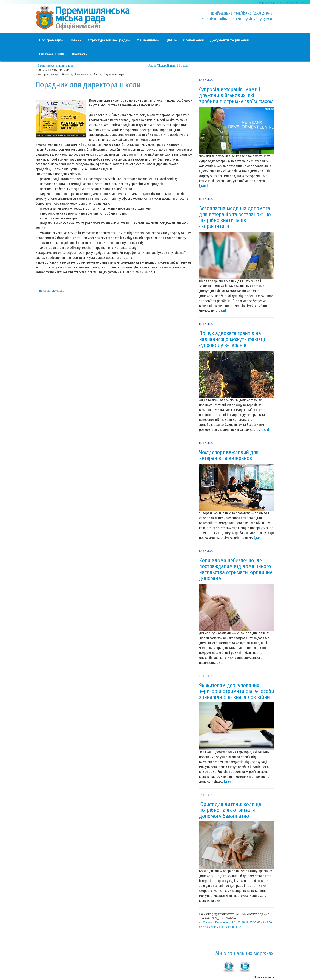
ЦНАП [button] (171, 40)
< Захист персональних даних (55, 66)
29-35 (249, 922)
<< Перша (206, 922)
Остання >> (234, 927)
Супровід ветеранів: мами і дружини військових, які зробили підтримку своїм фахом (236, 96)
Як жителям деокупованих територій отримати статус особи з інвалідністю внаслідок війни (237, 691)
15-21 (233, 922)
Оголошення (193, 40)
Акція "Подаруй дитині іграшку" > (170, 66)
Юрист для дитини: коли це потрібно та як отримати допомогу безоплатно (230, 810)
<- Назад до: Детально (50, 291)
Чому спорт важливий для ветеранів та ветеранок (229, 455)
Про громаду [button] (51, 40)
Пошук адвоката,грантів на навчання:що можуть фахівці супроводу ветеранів (232, 339)
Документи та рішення (229, 40)
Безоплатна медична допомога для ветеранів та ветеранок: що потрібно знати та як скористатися (235, 217)
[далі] (203, 186)
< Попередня (221, 922)
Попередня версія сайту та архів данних (281, 2)
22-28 (241, 922)
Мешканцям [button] (148, 40)
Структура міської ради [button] (109, 40)
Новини (75, 40)
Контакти (80, 54)
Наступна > (218, 927)
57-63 (207, 927)
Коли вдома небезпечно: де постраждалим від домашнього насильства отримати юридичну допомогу (236, 570)
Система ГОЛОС (52, 54)
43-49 (265, 922)
